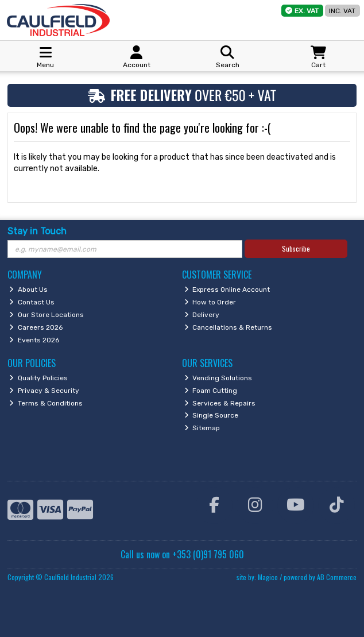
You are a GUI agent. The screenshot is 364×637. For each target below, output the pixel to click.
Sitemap (202, 428)
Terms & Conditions (46, 403)
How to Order (210, 302)
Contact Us (32, 302)
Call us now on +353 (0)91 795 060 (182, 554)
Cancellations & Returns (229, 327)
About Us (28, 289)
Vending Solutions (218, 378)
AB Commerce (337, 577)
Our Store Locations (47, 315)
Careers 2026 (36, 327)
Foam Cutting (211, 391)
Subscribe (296, 248)
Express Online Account (227, 289)
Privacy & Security (44, 391)
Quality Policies (38, 378)
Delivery (202, 315)
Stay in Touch (37, 231)
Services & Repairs (220, 403)
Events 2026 (34, 340)
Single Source (212, 415)
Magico (268, 577)
